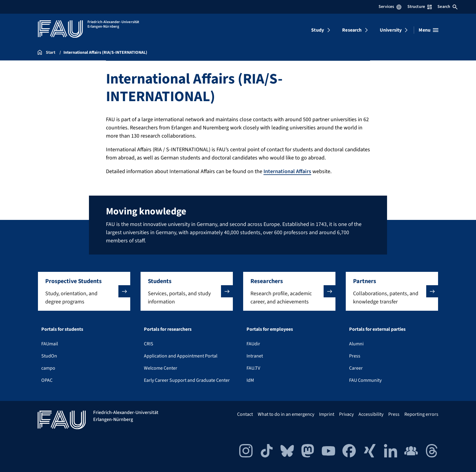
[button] (84, 291)
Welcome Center (161, 368)
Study (318, 30)
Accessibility (371, 414)
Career (356, 368)
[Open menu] (428, 30)
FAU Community (365, 380)
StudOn (49, 356)
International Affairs (287, 171)
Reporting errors (421, 414)
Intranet (255, 356)
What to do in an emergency (286, 414)
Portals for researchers (168, 329)
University (391, 30)
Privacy (346, 414)
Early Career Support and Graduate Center (187, 380)
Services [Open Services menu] (390, 7)
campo (48, 368)
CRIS (149, 344)
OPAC (47, 380)
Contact (245, 414)
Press (355, 356)
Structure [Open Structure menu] (420, 7)
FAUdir (253, 344)
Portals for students (62, 329)
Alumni (356, 344)
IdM (250, 380)
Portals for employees (270, 329)
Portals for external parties (377, 329)
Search (447, 7)
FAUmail (50, 344)
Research (352, 30)
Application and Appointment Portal (181, 356)
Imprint (327, 414)
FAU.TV (253, 368)
